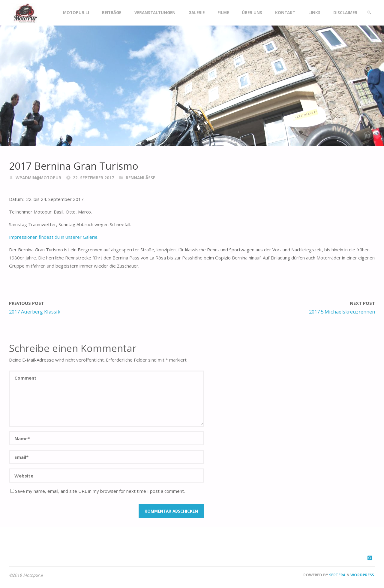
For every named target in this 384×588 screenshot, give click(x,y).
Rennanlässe (140, 178)
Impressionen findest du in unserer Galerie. (54, 237)
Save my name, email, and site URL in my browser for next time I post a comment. (97, 491)
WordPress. (363, 575)
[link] (369, 13)
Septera (337, 575)
